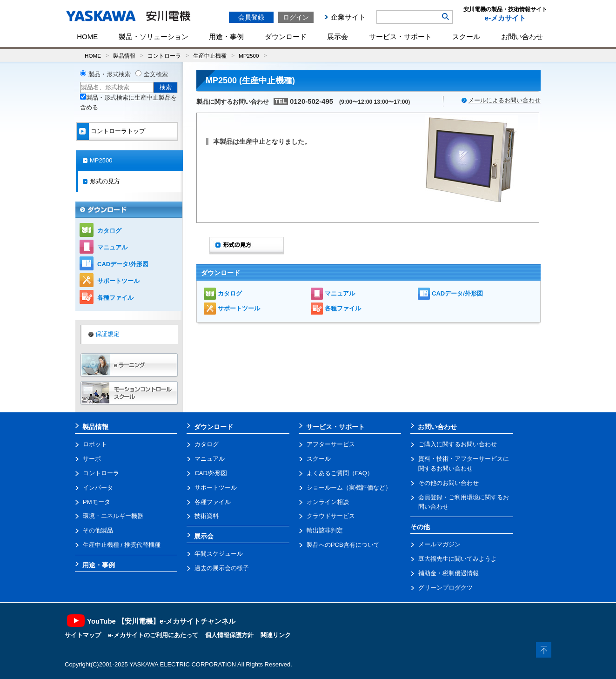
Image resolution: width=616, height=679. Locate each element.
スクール (466, 37)
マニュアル (340, 293)
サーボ (92, 459)
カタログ (230, 293)
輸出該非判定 (325, 530)
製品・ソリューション (154, 37)
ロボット (95, 444)
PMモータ (97, 502)
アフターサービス (331, 444)
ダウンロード (286, 37)
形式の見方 (105, 181)
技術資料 (207, 516)
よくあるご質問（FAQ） (340, 473)
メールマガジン (439, 544)
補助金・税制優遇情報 (449, 573)
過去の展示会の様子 (222, 568)
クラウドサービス (331, 516)
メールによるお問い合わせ (504, 100)
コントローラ (164, 56)
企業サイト (348, 17)
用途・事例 (226, 37)
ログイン (296, 17)
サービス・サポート (400, 37)
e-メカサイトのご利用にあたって (153, 635)
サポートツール (239, 308)
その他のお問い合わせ (449, 483)
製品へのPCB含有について (343, 545)
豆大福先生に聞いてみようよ (458, 559)
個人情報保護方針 (229, 635)
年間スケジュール (219, 554)
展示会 (338, 37)
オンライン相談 (328, 502)
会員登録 (251, 17)
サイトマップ (83, 635)
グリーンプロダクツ (445, 588)
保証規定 (107, 334)
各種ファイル (343, 308)
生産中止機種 (210, 56)
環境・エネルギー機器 (113, 516)
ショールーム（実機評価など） (349, 487)
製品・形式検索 (110, 74)
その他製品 (98, 530)
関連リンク (276, 635)
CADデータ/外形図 (457, 293)
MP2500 (249, 56)
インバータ (98, 487)
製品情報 (124, 56)
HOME (87, 37)
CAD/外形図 (211, 473)
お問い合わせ (522, 37)
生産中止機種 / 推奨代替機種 (122, 545)
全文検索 (156, 74)
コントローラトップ (118, 131)
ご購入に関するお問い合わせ (458, 444)
